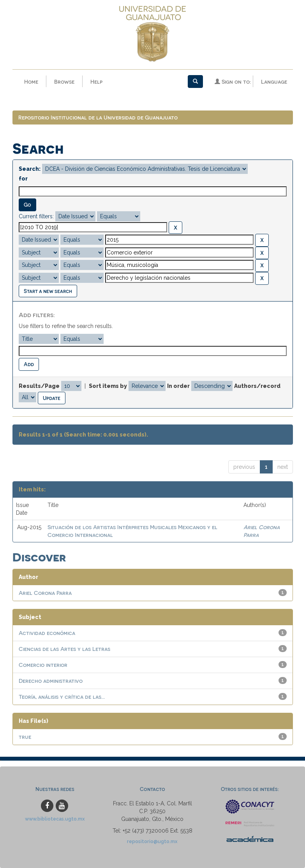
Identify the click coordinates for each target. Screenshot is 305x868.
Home (31, 82)
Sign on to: (233, 82)
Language (274, 82)
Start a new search (48, 291)
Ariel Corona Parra (45, 593)
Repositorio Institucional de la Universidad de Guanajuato (98, 118)
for (23, 179)
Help (96, 82)
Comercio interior (43, 665)
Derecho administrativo (51, 681)
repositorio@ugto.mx (152, 842)
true (25, 737)
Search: (30, 169)
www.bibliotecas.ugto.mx (55, 819)
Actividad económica (47, 633)
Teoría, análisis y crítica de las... (62, 697)
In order (178, 386)
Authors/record (257, 386)
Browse (64, 82)
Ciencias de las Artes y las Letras (64, 649)
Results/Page (39, 386)
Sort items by (108, 386)
